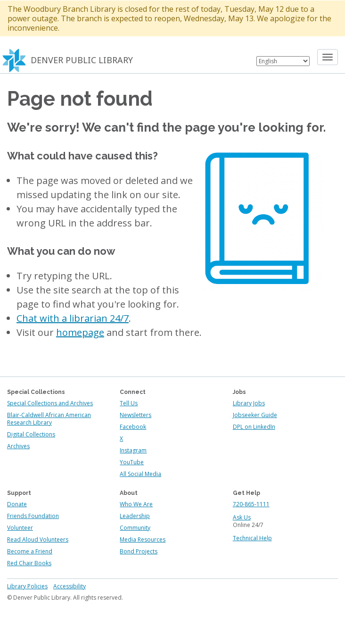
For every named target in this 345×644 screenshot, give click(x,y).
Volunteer (20, 528)
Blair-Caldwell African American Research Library (49, 419)
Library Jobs (249, 403)
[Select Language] (283, 61)
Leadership (135, 516)
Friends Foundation (33, 516)
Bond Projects (139, 551)
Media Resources (143, 539)
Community (135, 528)
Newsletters (136, 415)
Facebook (133, 427)
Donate (17, 504)
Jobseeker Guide (255, 415)
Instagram (133, 450)
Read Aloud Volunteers (38, 539)
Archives (18, 446)
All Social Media (140, 474)
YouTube (132, 462)
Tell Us (129, 403)
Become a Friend (30, 551)
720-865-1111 (251, 504)
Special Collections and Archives (50, 403)
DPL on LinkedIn (254, 427)
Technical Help (252, 538)
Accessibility (70, 586)
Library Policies (27, 586)
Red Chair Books (29, 563)
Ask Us (242, 517)
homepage (80, 332)
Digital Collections (31, 434)
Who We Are (136, 504)
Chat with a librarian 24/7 (73, 318)
